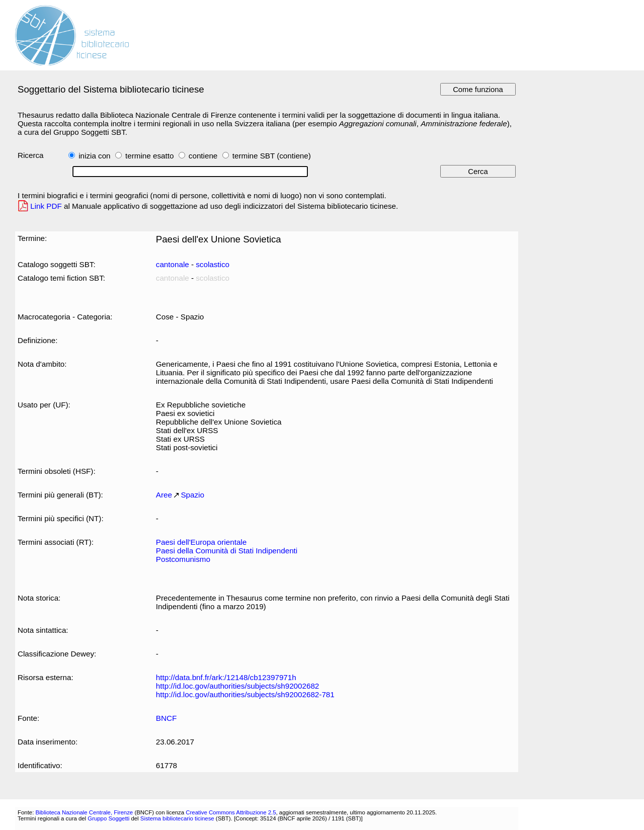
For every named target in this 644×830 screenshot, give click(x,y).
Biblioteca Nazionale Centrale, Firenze (84, 812)
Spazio (192, 495)
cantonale (173, 264)
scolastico (213, 264)
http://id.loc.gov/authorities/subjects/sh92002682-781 (245, 694)
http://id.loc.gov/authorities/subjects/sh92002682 (238, 686)
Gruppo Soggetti (108, 818)
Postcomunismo (183, 559)
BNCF (166, 718)
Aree (164, 495)
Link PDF (46, 206)
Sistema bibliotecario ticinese (177, 818)
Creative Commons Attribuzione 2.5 (231, 812)
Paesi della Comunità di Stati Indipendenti (227, 551)
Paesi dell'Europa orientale (201, 542)
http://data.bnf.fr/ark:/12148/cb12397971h (226, 677)
